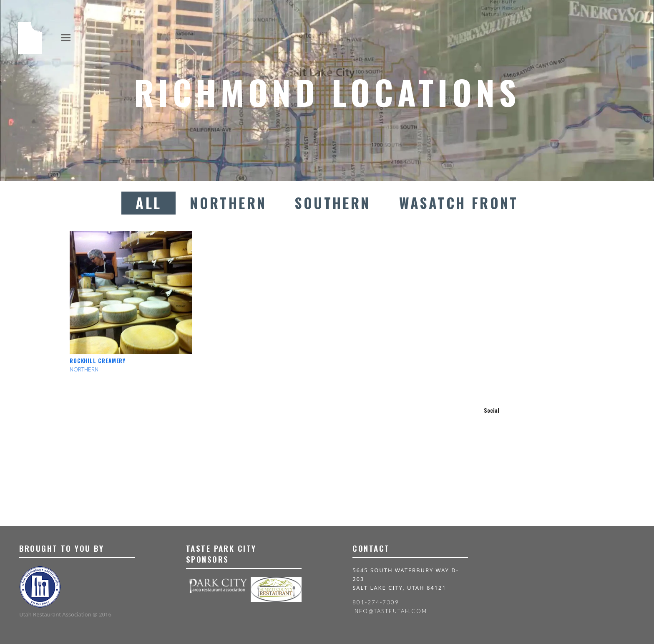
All (148, 203)
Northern (228, 203)
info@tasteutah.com (390, 611)
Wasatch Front (459, 203)
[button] (66, 37)
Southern (333, 203)
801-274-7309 (376, 602)
